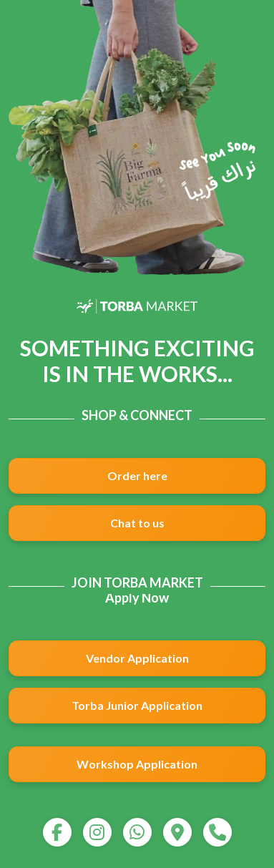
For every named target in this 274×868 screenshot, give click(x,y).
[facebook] (57, 832)
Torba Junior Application (137, 705)
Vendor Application (137, 658)
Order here (137, 476)
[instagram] (97, 832)
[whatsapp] (137, 832)
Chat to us (137, 523)
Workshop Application (137, 764)
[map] (177, 832)
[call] (217, 832)
